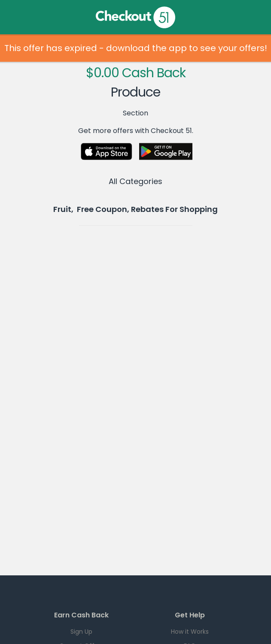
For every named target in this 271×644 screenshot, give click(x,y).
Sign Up (81, 632)
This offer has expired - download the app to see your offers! (136, 48)
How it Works (190, 632)
